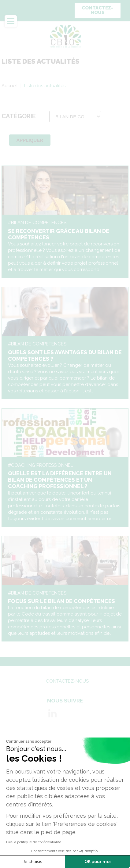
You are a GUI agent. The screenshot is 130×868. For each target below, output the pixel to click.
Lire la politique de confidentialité (34, 842)
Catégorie (19, 116)
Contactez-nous (97, 10)
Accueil (10, 86)
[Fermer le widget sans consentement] (29, 741)
